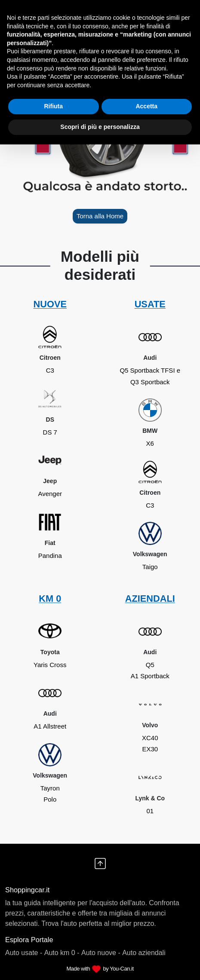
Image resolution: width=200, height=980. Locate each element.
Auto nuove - (101, 953)
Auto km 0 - (62, 953)
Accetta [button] (146, 106)
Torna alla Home (100, 216)
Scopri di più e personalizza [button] (100, 127)
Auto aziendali (144, 953)
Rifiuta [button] (53, 106)
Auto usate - (24, 953)
